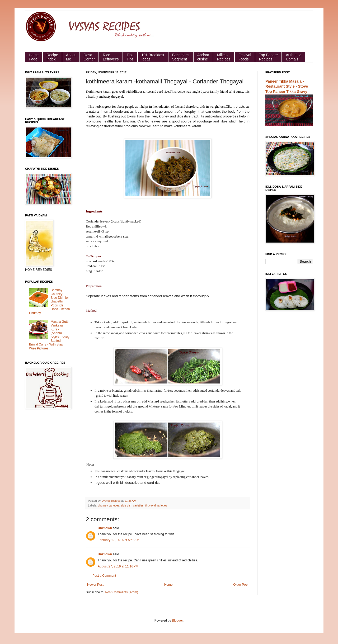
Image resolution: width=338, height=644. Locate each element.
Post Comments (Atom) (122, 592)
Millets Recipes (224, 57)
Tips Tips (130, 57)
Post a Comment (104, 576)
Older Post (241, 585)
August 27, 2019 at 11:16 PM (118, 566)
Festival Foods (245, 57)
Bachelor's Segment (181, 57)
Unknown (105, 528)
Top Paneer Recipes (269, 57)
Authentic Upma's (293, 57)
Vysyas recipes (111, 501)
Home (168, 585)
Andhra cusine (203, 57)
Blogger (177, 621)
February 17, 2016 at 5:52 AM (118, 540)
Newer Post (95, 585)
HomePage (34, 57)
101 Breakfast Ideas (153, 57)
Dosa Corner (89, 57)
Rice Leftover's (111, 57)
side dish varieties (132, 505)
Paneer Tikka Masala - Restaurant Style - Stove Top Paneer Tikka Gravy (287, 86)
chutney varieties (109, 505)
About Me (71, 57)
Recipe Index (52, 57)
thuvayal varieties (156, 505)
